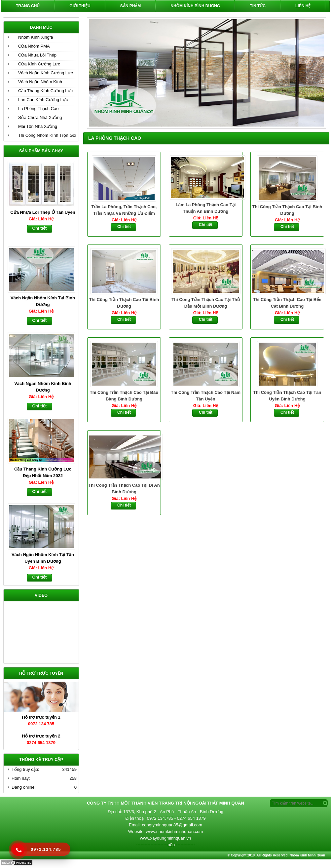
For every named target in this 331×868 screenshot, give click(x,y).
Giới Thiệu (80, 6)
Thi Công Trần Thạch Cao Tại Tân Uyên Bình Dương (287, 396)
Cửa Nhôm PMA (34, 46)
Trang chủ (28, 6)
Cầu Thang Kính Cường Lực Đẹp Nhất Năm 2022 (43, 472)
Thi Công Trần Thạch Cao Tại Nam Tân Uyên (206, 396)
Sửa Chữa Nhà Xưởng (40, 117)
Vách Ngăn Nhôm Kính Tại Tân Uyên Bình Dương (43, 558)
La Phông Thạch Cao (38, 109)
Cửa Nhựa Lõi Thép (37, 55)
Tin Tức (258, 6)
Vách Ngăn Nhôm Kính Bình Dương (43, 387)
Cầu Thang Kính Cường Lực (45, 91)
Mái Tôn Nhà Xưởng (38, 126)
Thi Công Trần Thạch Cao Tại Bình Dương (287, 210)
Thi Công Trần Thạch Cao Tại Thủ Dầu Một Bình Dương (206, 303)
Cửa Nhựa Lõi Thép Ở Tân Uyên (43, 212)
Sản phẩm (131, 6)
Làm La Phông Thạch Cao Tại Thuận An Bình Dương (206, 208)
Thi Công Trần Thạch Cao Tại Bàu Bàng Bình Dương (124, 396)
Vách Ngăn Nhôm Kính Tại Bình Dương (43, 301)
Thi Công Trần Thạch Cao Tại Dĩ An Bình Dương (124, 489)
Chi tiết (124, 227)
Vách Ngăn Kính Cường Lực (45, 73)
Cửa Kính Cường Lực (39, 64)
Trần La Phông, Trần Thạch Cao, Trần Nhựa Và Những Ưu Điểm (124, 210)
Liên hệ (303, 6)
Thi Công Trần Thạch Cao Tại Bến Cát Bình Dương (287, 303)
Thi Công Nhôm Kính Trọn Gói (47, 135)
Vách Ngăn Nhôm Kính (40, 82)
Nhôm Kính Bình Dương (195, 6)
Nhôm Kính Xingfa (36, 37)
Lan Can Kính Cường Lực (43, 100)
